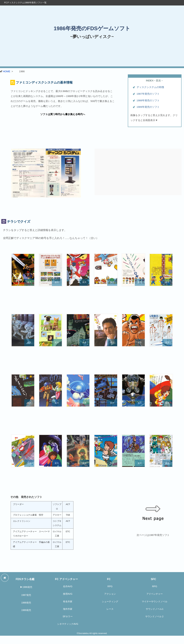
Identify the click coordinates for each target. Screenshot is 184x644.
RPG (110, 586)
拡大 (29, 282)
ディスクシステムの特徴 (150, 87)
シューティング (110, 601)
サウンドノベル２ (155, 616)
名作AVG (68, 586)
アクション (110, 594)
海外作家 (68, 609)
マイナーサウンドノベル (155, 601)
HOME (7, 71)
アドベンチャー (155, 594)
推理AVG (68, 594)
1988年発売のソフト (148, 100)
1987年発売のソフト (148, 94)
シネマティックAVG (68, 624)
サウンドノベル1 (155, 609)
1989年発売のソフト (148, 107)
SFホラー (68, 616)
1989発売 (26, 610)
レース (110, 609)
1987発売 (26, 595)
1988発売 (26, 603)
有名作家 (68, 601)
